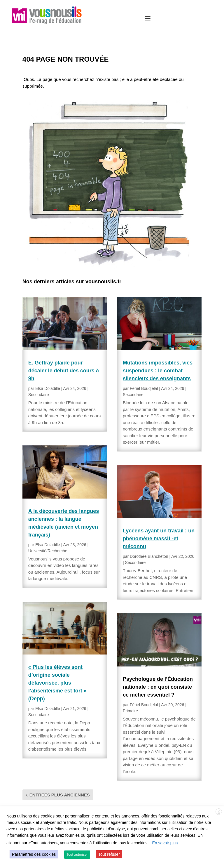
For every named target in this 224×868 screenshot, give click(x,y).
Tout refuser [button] (109, 854)
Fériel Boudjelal (144, 388)
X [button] (219, 812)
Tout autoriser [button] (77, 855)
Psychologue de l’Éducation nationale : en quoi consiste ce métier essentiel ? (158, 687)
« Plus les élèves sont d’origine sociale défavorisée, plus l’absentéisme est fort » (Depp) (57, 683)
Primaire (130, 711)
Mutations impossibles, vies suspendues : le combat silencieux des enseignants (158, 371)
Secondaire (39, 395)
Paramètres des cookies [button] (34, 854)
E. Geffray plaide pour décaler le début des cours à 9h (64, 371)
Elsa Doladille (48, 388)
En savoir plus (165, 843)
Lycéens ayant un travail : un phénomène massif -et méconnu (159, 539)
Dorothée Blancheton (149, 556)
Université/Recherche (48, 551)
